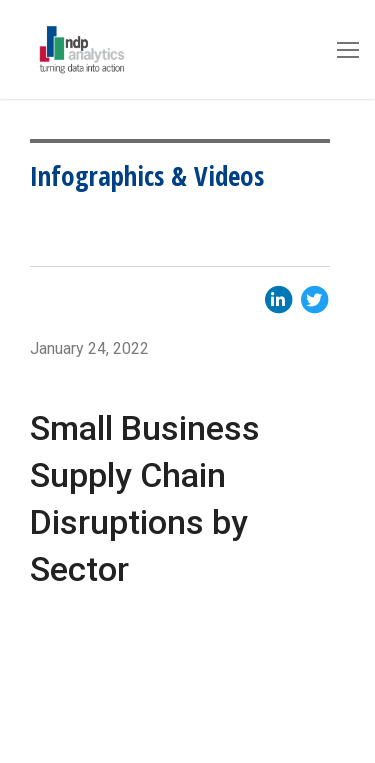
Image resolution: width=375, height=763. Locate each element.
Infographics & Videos (147, 175)
